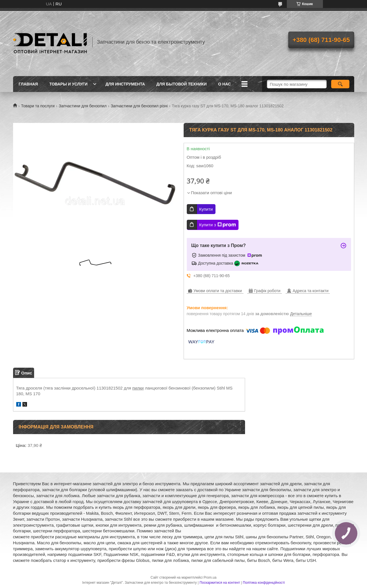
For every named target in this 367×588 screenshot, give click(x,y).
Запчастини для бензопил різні (139, 106)
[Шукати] (340, 84)
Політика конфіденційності (264, 583)
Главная (28, 84)
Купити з (218, 225)
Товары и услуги (68, 84)
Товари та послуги (38, 106)
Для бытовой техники (182, 84)
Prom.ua (210, 577)
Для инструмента (125, 84)
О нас (224, 84)
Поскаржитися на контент (220, 583)
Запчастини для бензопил (83, 106)
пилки (138, 388)
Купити (206, 209)
